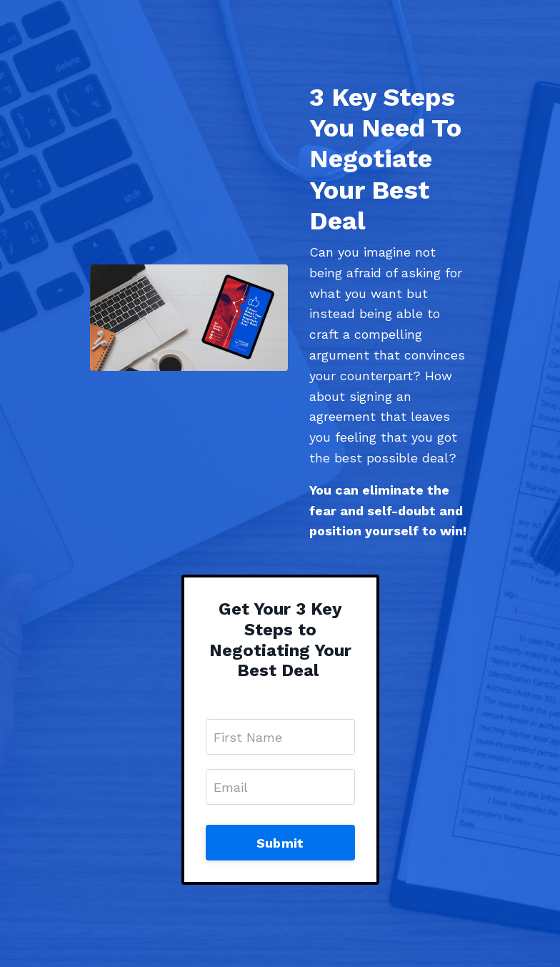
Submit (280, 843)
